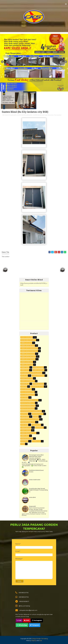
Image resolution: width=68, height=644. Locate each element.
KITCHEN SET (24, 376)
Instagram (37, 620)
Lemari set (24, 386)
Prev (2, 62)
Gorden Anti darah (26, 343)
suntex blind (32, 497)
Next (66, 62)
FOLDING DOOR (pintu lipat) (28, 340)
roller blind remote (27, 438)
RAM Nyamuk (24, 397)
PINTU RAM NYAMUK (26, 389)
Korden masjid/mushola (28, 381)
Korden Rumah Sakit (27, 378)
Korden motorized (38, 384)
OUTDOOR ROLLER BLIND (25, 115)
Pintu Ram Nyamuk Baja (28, 392)
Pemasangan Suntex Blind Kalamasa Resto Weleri (36, 456)
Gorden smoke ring (39, 370)
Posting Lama (63, 270)
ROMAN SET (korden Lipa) (28, 403)
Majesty (34, 641)
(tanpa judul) (32, 506)
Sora (41, 641)
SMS (27, 620)
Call (19, 620)
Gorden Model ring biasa (28, 359)
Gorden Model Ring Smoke (28, 356)
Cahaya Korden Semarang (40, 639)
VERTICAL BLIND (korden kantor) (30, 419)
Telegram (35, 625)
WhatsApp (22, 625)
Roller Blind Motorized (28, 408)
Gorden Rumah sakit (27, 362)
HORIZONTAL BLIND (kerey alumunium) (31, 373)
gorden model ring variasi (28, 433)
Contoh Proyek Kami (10, 115)
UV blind (36, 417)
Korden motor (25, 384)
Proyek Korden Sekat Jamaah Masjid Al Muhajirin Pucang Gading (38, 489)
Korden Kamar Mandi (38, 376)
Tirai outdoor (58, 115)
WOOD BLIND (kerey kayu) (28, 422)
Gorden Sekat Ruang (27, 365)
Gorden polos (25, 370)
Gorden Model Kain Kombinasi (29, 348)
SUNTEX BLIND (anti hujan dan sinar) (43, 115)
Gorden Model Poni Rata (28, 354)
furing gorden (36, 425)
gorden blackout (26, 427)
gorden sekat (25, 436)
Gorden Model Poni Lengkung (29, 351)
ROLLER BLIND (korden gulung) (29, 400)
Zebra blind (24, 425)
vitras (23, 444)
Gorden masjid (25, 367)
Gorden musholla (38, 367)
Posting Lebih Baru (5, 270)
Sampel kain (24, 414)
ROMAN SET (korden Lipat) (28, 406)
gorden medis (40, 427)
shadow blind (36, 441)
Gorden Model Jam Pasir (28, 345)
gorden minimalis (26, 430)
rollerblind (24, 441)
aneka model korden (35, 480)
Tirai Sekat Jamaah (38, 414)
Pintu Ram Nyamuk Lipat (28, 395)
